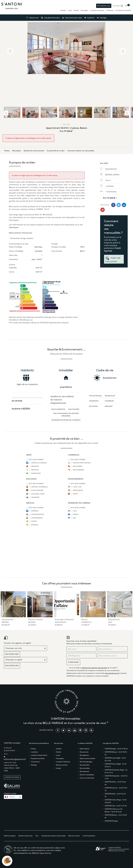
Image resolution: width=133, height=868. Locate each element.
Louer (70, 10)
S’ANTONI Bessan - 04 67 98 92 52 (116, 753)
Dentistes (35, 470)
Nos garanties (85, 765)
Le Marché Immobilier (123, 10)
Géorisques (14, 227)
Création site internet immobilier (119, 849)
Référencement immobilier (117, 851)
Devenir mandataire (87, 775)
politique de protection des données (94, 668)
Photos (7, 151)
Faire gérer (85, 10)
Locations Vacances (63, 762)
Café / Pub (77, 487)
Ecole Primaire (37, 490)
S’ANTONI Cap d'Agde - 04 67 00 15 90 (115, 759)
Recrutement (84, 771)
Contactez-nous (104, 6)
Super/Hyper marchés (82, 463)
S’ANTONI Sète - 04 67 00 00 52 (115, 795)
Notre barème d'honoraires (21, 233)
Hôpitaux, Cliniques (39, 463)
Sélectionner (32, 18)
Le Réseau (110, 10)
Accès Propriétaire (89, 836)
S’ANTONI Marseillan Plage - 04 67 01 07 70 (116, 771)
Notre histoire (85, 749)
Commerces (35, 762)
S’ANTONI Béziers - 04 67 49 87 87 (116, 816)
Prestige (34, 765)
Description (17, 151)
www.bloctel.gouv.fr (112, 673)
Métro (76, 514)
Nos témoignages (86, 762)
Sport (75, 494)
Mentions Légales (10, 836)
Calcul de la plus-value (72, 18)
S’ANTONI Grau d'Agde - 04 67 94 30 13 (116, 765)
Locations (34, 752)
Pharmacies (36, 473)
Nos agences (84, 755)
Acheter (63, 10)
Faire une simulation (113, 259)
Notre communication (88, 758)
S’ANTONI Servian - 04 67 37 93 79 (116, 789)
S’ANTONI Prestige (111, 821)
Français (12, 797)
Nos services (84, 752)
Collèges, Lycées (38, 494)
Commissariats (37, 518)
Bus (74, 518)
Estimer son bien (62, 765)
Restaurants (78, 490)
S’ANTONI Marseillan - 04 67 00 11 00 (116, 777)
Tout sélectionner (36, 460)
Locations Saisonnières (39, 755)
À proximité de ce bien (56, 151)
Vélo (75, 511)
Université (35, 497)
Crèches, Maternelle (40, 487)
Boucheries (78, 466)
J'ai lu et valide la (75, 668)
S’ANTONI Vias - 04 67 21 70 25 (116, 806)
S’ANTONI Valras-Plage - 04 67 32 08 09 (116, 801)
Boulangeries (79, 470)
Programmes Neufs (38, 758)
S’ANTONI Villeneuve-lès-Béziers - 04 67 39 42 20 (114, 810)
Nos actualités (85, 768)
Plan (37, 836)
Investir (59, 768)
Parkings (35, 511)
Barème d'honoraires (26, 836)
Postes (34, 521)
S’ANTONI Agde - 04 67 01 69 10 (116, 749)
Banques (35, 525)
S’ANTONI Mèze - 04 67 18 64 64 (115, 783)
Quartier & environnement (34, 151)
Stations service (38, 514)
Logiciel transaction (115, 847)
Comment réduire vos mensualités (81, 151)
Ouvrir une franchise (87, 778)
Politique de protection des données (54, 836)
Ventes (33, 749)
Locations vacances (97, 10)
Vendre (76, 10)
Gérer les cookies (74, 836)
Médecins (35, 466)
